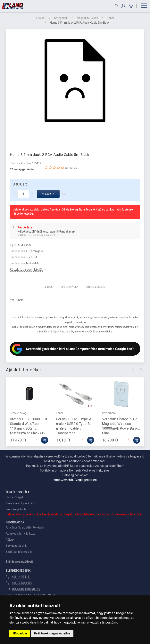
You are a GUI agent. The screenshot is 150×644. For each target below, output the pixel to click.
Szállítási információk (19, 552)
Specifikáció (69, 287)
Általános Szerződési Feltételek (25, 528)
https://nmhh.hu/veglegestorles (75, 480)
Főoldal (41, 18)
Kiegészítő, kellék (87, 18)
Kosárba (48, 194)
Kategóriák (61, 18)
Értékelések (96, 287)
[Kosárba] (45, 440)
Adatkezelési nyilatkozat (21, 534)
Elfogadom (20, 633)
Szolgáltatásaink (16, 546)
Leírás (48, 287)
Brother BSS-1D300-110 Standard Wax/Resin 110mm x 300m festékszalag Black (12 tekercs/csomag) (28, 428)
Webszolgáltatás (16, 509)
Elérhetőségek (15, 497)
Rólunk (10, 540)
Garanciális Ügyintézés (20, 503)
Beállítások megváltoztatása (52, 633)
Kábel (110, 18)
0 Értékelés (72, 168)
